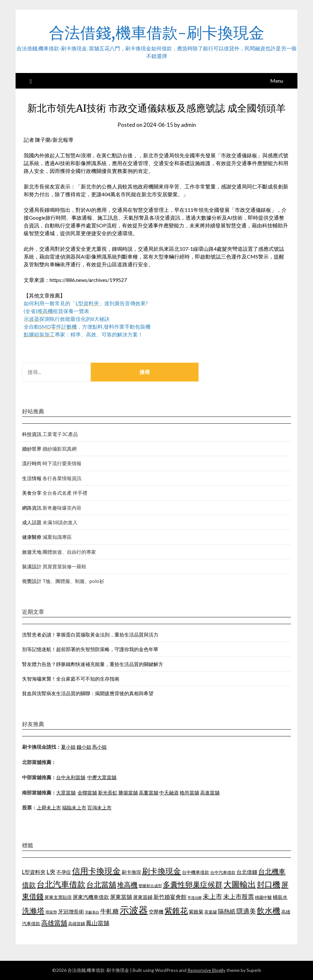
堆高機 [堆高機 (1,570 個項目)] (127, 885)
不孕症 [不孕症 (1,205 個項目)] (64, 872)
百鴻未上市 (99, 807)
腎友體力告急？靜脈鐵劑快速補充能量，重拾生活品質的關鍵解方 (93, 664)
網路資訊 (32, 508)
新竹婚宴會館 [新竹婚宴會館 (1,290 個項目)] (170, 897)
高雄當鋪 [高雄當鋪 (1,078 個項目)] (77, 924)
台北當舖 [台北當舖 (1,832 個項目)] (101, 884)
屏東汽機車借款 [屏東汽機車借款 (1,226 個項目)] (91, 897)
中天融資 (169, 792)
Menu (277, 81)
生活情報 (32, 478)
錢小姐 (84, 747)
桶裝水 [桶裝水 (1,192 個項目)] (280, 897)
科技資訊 (32, 434)
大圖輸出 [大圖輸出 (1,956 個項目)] (240, 884)
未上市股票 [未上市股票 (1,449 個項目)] (239, 896)
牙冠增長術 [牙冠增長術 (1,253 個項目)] (71, 911)
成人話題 (32, 522)
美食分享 (32, 493)
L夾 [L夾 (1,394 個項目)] (51, 872)
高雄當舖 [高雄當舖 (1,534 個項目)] (54, 923)
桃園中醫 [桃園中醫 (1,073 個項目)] (263, 897)
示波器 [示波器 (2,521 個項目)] (134, 910)
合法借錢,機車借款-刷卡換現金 (157, 33)
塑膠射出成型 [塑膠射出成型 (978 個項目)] (150, 886)
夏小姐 (68, 747)
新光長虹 (108, 792)
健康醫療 (32, 537)
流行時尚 (32, 463)
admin (188, 125)
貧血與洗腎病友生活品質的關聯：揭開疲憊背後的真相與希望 (88, 693)
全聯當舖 (87, 792)
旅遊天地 (32, 552)
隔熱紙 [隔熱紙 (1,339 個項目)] (227, 911)
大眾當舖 (66, 792)
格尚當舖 (189, 792)
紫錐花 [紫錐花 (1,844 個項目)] (176, 911)
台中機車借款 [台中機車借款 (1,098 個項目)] (196, 872)
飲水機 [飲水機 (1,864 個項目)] (269, 911)
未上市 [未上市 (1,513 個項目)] (212, 896)
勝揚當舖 (128, 792)
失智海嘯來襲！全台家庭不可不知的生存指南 (71, 679)
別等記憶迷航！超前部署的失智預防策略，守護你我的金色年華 (90, 649)
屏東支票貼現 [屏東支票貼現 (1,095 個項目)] (58, 897)
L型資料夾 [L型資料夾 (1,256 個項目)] (34, 872)
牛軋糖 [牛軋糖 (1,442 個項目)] (109, 911)
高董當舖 (149, 792)
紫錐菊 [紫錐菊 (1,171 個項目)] (196, 912)
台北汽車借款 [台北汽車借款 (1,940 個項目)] (61, 884)
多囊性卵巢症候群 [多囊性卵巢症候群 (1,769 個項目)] (193, 884)
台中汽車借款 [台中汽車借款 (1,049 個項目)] (223, 872)
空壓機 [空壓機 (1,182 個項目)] (156, 912)
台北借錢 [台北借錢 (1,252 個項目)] (247, 872)
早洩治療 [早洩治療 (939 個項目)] (195, 897)
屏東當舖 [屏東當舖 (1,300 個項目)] (121, 897)
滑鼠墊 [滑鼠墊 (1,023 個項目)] (51, 912)
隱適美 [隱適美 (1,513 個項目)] (246, 911)
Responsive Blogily (206, 970)
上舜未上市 (49, 807)
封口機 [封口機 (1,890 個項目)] (269, 884)
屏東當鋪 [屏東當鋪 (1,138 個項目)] (143, 897)
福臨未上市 (74, 807)
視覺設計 (32, 581)
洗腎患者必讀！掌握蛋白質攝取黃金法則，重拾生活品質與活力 (90, 635)
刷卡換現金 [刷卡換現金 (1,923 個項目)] (162, 871)
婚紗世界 (32, 449)
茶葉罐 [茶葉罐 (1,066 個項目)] (211, 912)
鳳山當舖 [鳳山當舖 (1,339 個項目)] (98, 923)
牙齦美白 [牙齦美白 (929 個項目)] (92, 912)
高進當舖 (210, 792)
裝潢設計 (32, 566)
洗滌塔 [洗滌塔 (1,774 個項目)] (33, 911)
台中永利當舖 (71, 777)
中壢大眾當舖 (102, 777)
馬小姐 (99, 747)
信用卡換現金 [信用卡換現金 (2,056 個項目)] (96, 871)
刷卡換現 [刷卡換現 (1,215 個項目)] (131, 872)
